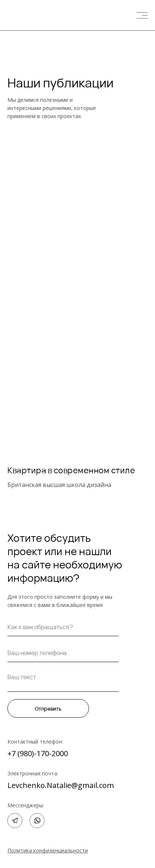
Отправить (48, 709)
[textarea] (63, 681)
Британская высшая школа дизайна (59, 485)
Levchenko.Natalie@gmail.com (61, 785)
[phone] (63, 653)
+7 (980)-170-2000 (38, 753)
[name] (63, 627)
